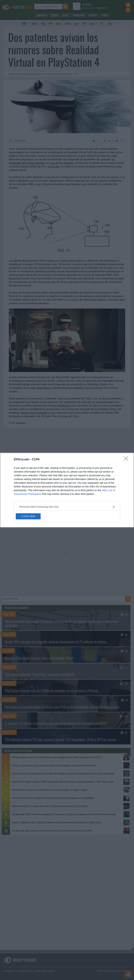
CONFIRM (28, 516)
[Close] (127, 460)
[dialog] (67, 490)
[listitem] (67, 507)
